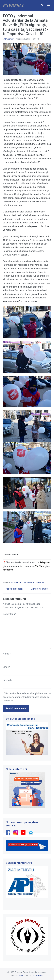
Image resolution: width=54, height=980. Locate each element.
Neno (21, 976)
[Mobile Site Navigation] (49, 5)
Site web (7, 680)
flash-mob (17, 582)
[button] (42, 5)
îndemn (41, 582)
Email (6, 667)
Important (10, 39)
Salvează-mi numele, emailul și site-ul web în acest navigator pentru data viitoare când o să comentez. (27, 697)
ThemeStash (37, 976)
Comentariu (10, 614)
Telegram (45, 562)
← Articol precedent (13, 589)
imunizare (29, 582)
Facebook (8, 570)
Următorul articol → (41, 589)
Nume (7, 654)
